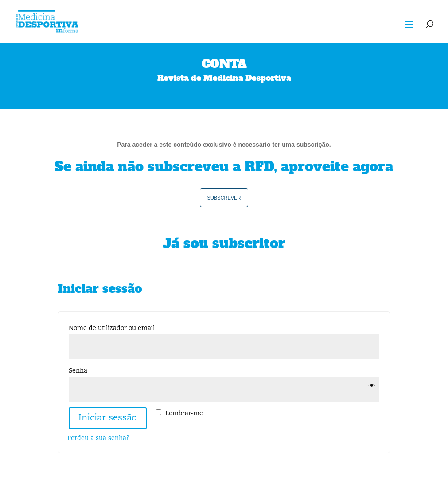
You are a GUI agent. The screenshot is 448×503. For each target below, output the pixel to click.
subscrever (224, 197)
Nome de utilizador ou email (114, 328)
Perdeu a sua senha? (98, 438)
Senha (80, 371)
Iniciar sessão (108, 418)
